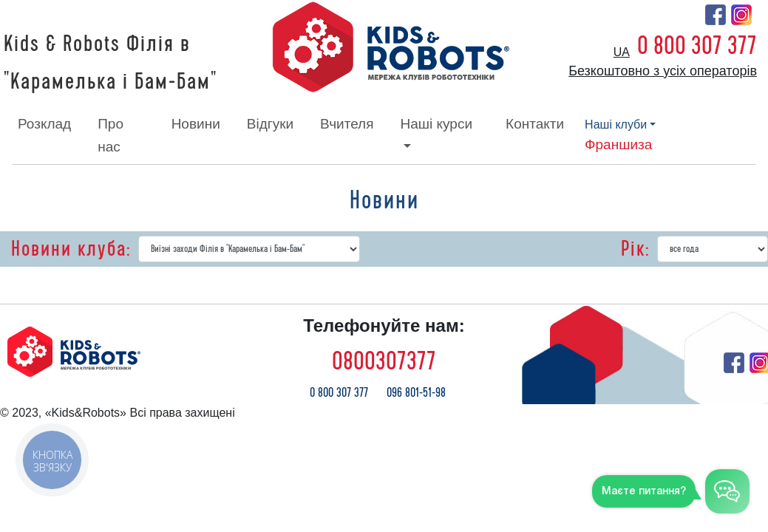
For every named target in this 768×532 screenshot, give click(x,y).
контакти (535, 124)
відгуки (270, 124)
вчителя (347, 124)
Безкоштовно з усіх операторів (663, 71)
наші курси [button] (436, 124)
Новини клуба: (71, 249)
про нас (111, 135)
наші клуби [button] (616, 125)
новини (196, 124)
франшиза (618, 144)
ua (622, 52)
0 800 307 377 (697, 46)
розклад (44, 124)
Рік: (635, 249)
